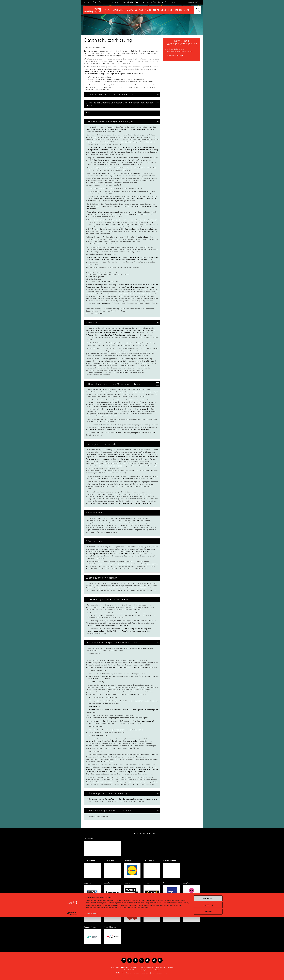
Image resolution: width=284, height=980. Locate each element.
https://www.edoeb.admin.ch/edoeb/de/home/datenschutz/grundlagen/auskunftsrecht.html (123, 667)
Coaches (188, 10)
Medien (110, 2)
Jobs (167, 2)
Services (118, 2)
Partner (138, 2)
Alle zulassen (208, 961)
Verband (88, 2)
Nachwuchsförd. (149, 2)
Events (102, 2)
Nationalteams (152, 10)
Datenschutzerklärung (174, 56)
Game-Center (119, 10)
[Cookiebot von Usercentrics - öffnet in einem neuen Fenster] (72, 976)
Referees (178, 10)
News (108, 10)
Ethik (95, 2)
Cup (141, 10)
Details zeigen (91, 976)
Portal (161, 2)
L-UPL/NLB (132, 10)
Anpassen (208, 968)
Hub (173, 2)
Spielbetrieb (166, 10)
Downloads (128, 2)
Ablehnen (208, 974)
